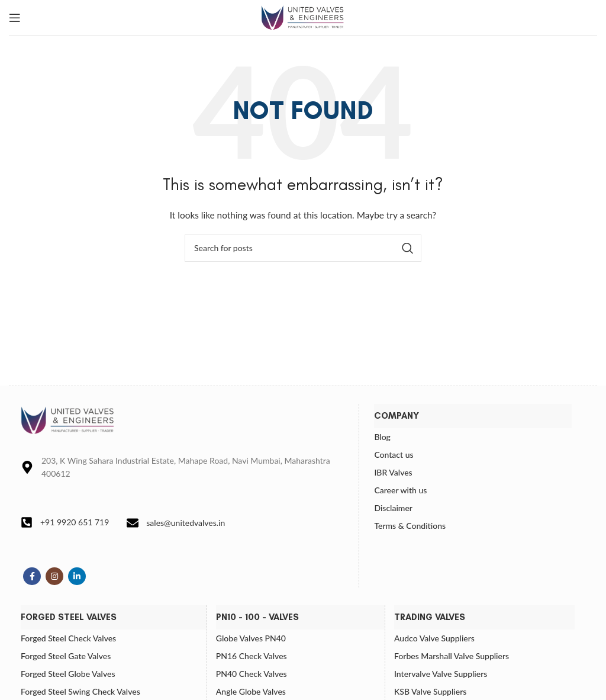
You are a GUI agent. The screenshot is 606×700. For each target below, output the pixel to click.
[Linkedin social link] (77, 576)
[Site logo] (303, 16)
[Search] (303, 248)
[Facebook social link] (32, 576)
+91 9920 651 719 (75, 522)
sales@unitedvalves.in (186, 523)
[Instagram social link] (54, 576)
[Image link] (68, 419)
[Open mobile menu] (15, 18)
